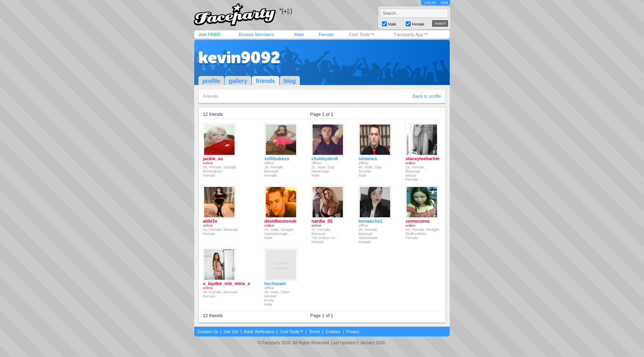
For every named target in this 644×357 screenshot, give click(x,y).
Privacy (353, 332)
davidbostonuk (281, 221)
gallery (238, 81)
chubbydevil (324, 159)
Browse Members (256, 35)
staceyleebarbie (422, 159)
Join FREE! (210, 35)
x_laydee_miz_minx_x (227, 283)
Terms (314, 332)
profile (211, 81)
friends (266, 81)
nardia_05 (322, 221)
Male (299, 35)
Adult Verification (259, 332)
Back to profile (427, 96)
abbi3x (210, 221)
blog (290, 81)
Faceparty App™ (411, 35)
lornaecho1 (371, 221)
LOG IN (430, 3)
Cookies (333, 332)
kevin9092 (239, 58)
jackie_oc (213, 159)
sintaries (368, 159)
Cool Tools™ (361, 35)
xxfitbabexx (277, 159)
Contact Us (208, 332)
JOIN (444, 3)
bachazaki (275, 283)
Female (326, 35)
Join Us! (231, 332)
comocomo (417, 221)
